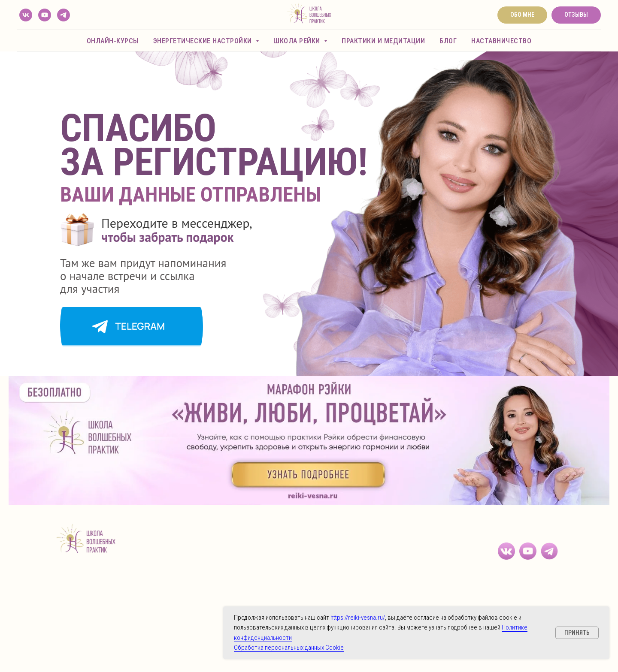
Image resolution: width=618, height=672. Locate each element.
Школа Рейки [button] (298, 41)
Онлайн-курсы (113, 41)
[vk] (26, 15)
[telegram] (64, 15)
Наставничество (501, 41)
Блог (448, 41)
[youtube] (45, 15)
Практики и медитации (383, 41)
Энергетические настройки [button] (204, 41)
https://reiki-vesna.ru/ (358, 618)
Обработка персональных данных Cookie (289, 648)
